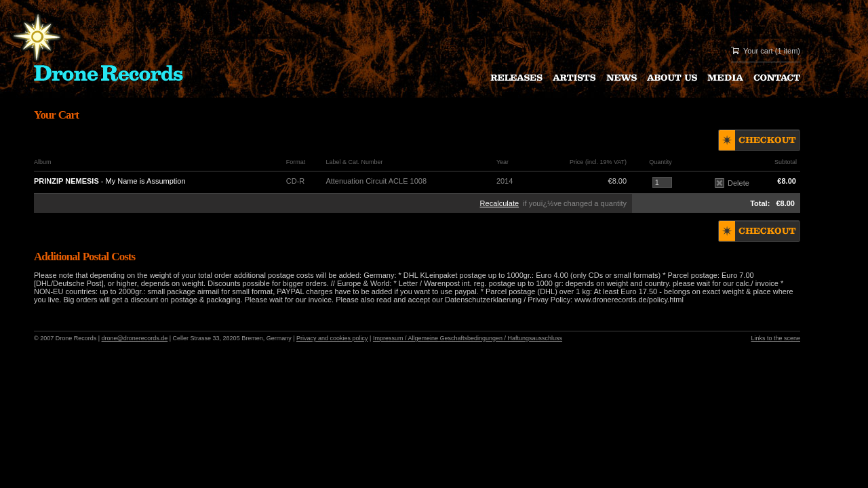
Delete (732, 183)
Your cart (758, 51)
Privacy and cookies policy (332, 338)
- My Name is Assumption (110, 181)
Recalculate (499, 203)
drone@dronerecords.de (135, 338)
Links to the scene (775, 338)
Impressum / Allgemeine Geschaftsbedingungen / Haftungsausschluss (468, 338)
